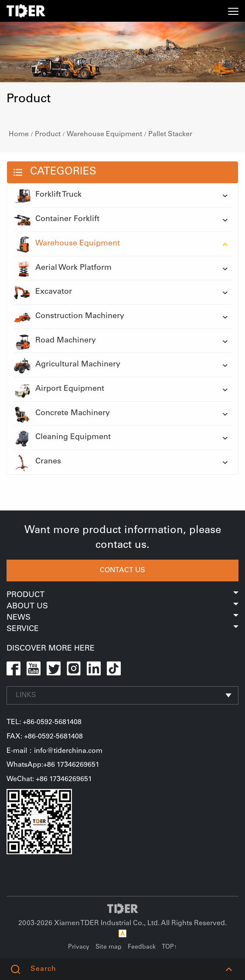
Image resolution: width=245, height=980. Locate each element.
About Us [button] (122, 607)
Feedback (142, 947)
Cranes (37, 462)
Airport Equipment (59, 389)
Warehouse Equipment (104, 134)
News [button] (122, 618)
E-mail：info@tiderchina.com (54, 751)
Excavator (43, 292)
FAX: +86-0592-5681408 (45, 737)
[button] (229, 969)
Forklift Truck (48, 195)
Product (48, 134)
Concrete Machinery (62, 414)
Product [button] (122, 595)
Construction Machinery (69, 317)
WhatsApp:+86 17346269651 (53, 765)
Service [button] (122, 629)
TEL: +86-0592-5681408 (44, 722)
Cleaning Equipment (62, 438)
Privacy (79, 947)
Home (19, 134)
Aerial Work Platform (63, 268)
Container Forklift (56, 220)
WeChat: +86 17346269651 (49, 779)
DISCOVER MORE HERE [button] (51, 649)
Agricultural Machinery (67, 365)
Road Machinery (55, 341)
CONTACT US (122, 571)
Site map (109, 947)
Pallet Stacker (170, 134)
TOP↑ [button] (169, 947)
